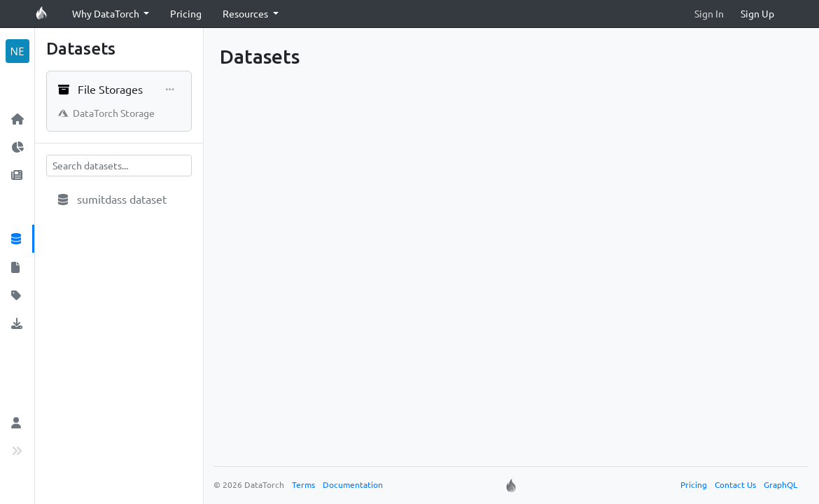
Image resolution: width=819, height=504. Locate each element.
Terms (303, 484)
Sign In (709, 13)
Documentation (353, 484)
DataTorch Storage (106, 113)
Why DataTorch (107, 13)
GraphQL (780, 484)
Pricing (186, 13)
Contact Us (735, 484)
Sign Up (757, 13)
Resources (246, 13)
